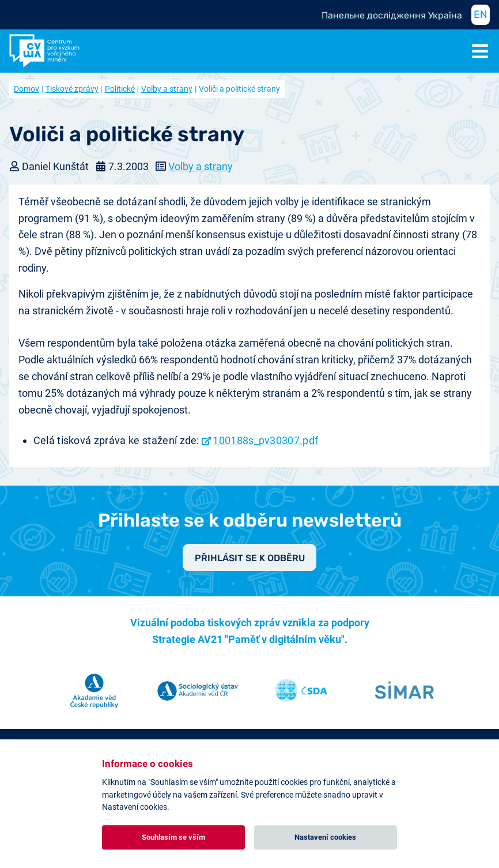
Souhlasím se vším (173, 837)
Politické (120, 89)
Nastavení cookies (325, 837)
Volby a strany (167, 89)
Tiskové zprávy (72, 89)
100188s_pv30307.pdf (265, 440)
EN (481, 14)
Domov (27, 89)
